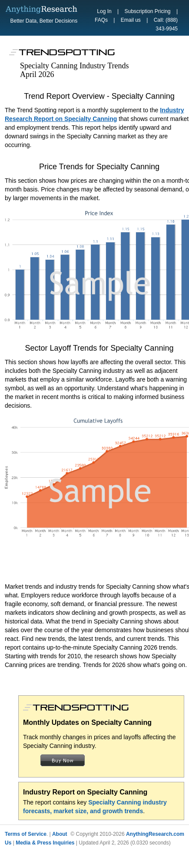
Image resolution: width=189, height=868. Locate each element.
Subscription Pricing (147, 11)
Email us (131, 20)
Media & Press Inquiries (45, 843)
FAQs (101, 20)
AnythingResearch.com (155, 834)
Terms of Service (26, 834)
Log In (104, 11)
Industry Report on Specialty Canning (85, 792)
